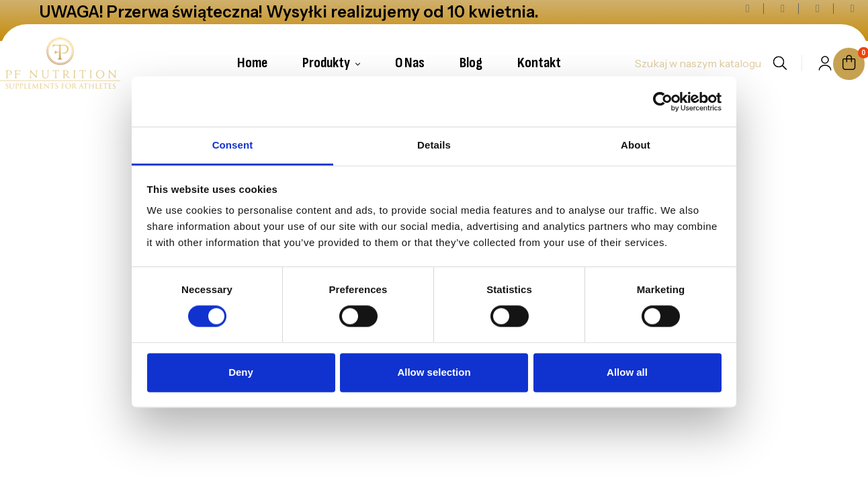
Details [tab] (434, 145)
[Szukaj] (697, 63)
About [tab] (636, 145)
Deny (241, 372)
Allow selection (434, 372)
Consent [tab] (233, 145)
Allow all (627, 372)
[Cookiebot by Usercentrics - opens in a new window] (663, 102)
